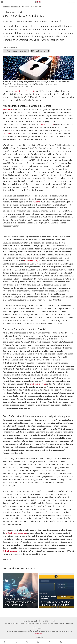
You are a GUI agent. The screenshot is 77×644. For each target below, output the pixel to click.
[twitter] (16, 642)
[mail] (50, 642)
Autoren (71, 624)
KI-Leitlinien (65, 624)
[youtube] (46, 621)
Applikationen (6, 7)
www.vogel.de (39, 633)
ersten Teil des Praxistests (24, 91)
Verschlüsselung (31, 261)
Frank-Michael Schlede (31, 21)
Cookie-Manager (8, 624)
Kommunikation (16, 7)
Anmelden (72, 2)
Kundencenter (23, 624)
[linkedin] (39, 642)
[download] (61, 642)
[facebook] (5, 642)
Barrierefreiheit (46, 624)
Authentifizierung (38, 384)
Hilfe (18, 624)
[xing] (27, 642)
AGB (14, 624)
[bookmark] (60, 21)
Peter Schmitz (54, 21)
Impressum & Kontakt (56, 624)
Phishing (36, 202)
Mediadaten (31, 624)
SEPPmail (8, 110)
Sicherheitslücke (10, 551)
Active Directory (47, 125)
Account (6, 134)
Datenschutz (38, 624)
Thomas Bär (43, 21)
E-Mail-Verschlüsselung (16, 533)
